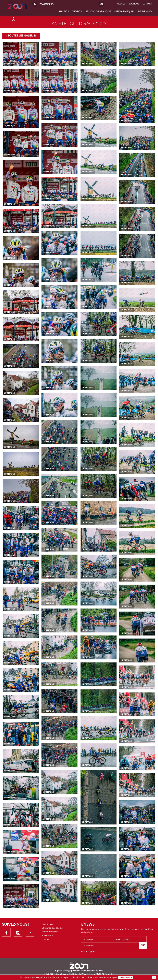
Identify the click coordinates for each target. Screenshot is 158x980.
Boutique (134, 4)
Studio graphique (98, 12)
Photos (64, 12)
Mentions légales (50, 932)
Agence (121, 4)
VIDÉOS (77, 12)
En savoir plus (126, 978)
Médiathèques (124, 12)
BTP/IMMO (145, 12)
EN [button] (101, 4)
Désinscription (88, 952)
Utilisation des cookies (53, 928)
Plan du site (47, 936)
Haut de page (48, 924)
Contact (45, 940)
